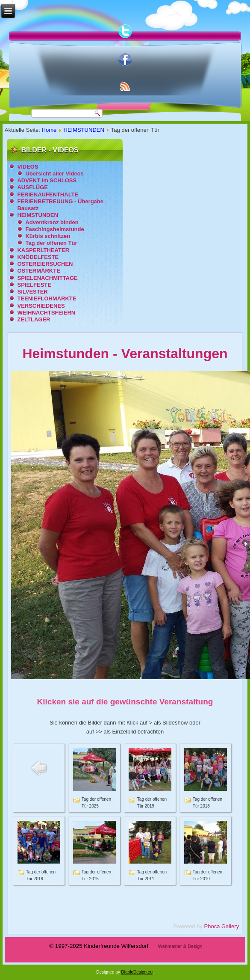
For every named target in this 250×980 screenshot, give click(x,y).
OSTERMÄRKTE (38, 271)
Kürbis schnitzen (48, 236)
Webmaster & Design (180, 946)
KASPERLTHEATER (43, 250)
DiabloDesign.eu (137, 972)
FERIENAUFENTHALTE (48, 195)
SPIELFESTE (34, 285)
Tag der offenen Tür (51, 243)
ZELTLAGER (34, 319)
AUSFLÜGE (32, 187)
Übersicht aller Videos (54, 174)
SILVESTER (32, 292)
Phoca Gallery (222, 926)
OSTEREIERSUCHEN (45, 264)
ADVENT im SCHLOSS (47, 180)
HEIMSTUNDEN (84, 130)
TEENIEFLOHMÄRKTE (47, 298)
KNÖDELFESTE (38, 257)
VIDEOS (28, 167)
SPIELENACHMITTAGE (47, 278)
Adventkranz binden (52, 222)
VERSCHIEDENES (41, 306)
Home (49, 130)
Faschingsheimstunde (54, 229)
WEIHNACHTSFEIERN (46, 313)
